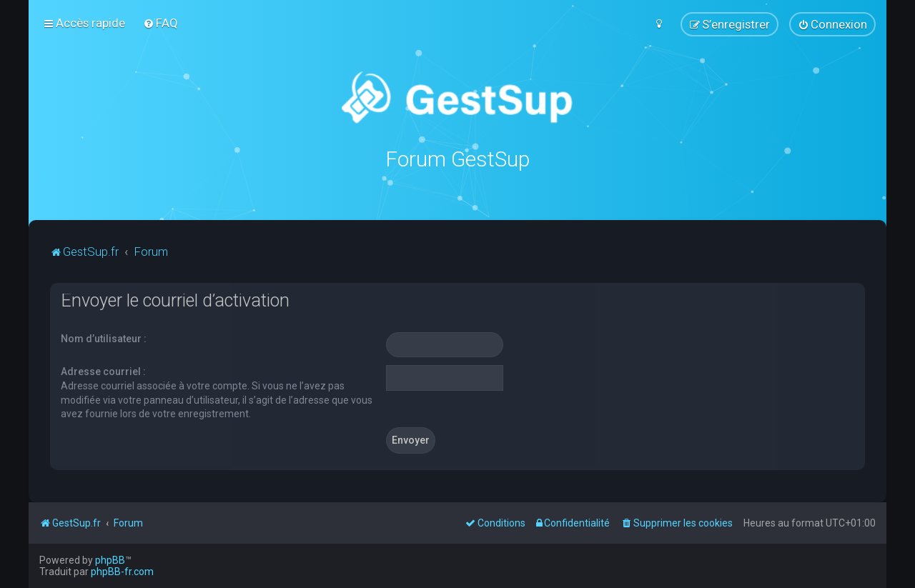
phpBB (110, 560)
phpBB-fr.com (122, 572)
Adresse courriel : (103, 372)
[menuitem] (160, 23)
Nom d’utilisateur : (104, 338)
